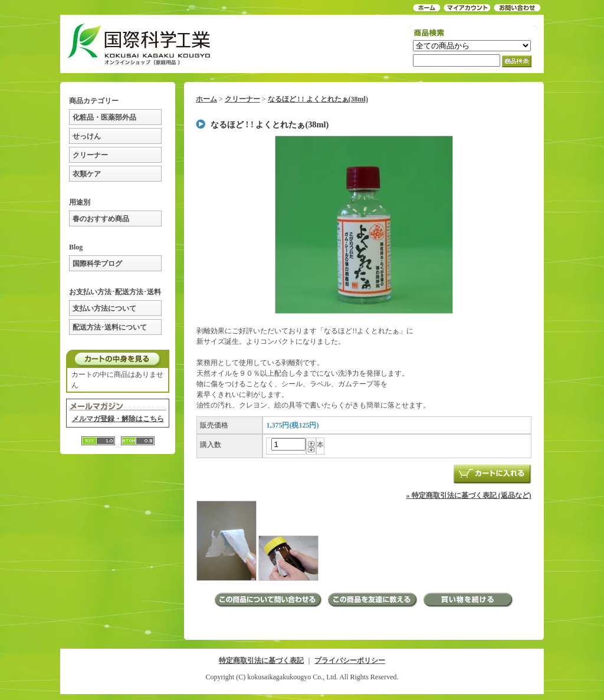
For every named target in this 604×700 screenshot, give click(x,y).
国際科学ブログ (97, 264)
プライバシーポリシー (350, 660)
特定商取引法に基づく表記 (261, 660)
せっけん (87, 136)
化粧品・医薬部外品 (104, 117)
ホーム (206, 99)
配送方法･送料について (110, 327)
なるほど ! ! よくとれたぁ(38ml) (318, 99)
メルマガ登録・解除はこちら (118, 419)
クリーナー (90, 155)
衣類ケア (87, 174)
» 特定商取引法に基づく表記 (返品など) (469, 495)
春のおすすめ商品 (101, 219)
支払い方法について (104, 308)
